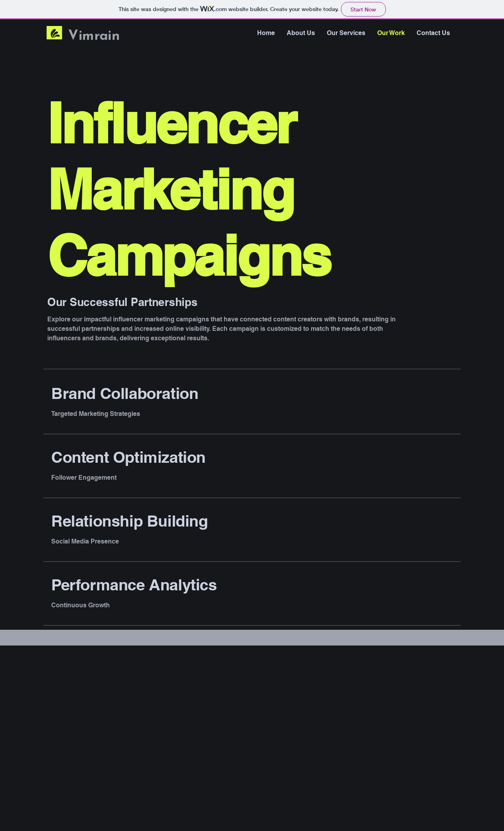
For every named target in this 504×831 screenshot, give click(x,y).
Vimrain (94, 36)
